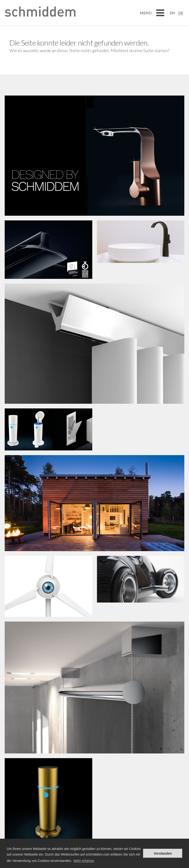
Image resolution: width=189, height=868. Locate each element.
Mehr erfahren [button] (84, 861)
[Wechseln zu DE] (181, 13)
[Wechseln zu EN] (172, 13)
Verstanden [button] (163, 853)
